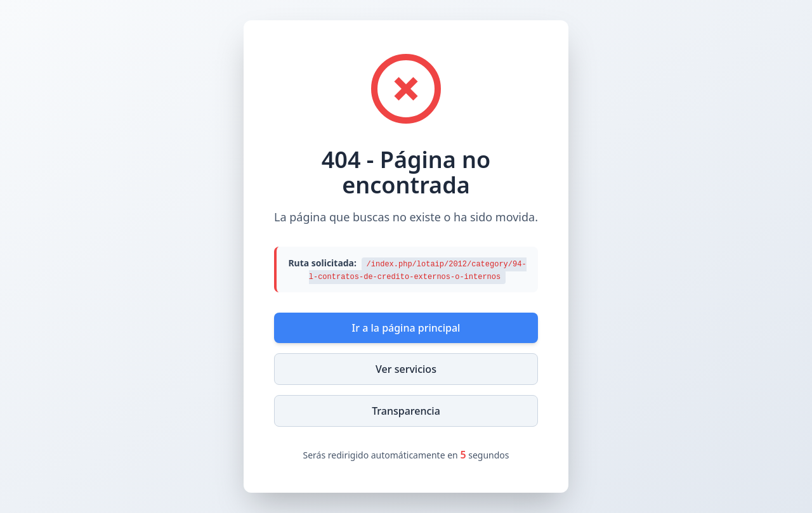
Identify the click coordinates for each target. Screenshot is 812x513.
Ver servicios (406, 369)
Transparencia (406, 411)
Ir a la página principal (406, 328)
